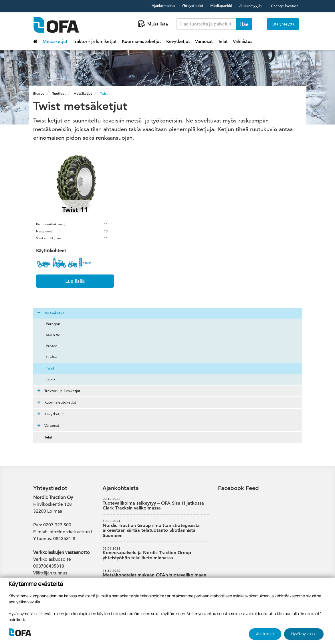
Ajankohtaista (163, 6)
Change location (285, 6)
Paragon (49, 324)
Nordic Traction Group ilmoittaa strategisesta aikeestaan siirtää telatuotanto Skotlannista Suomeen (156, 529)
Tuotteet (59, 93)
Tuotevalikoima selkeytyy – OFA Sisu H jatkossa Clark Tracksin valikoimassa (156, 504)
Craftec (48, 357)
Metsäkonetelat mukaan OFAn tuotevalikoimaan (156, 573)
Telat (223, 42)
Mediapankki (221, 6)
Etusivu (39, 93)
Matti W (49, 335)
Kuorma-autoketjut (141, 42)
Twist (104, 93)
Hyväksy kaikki (304, 634)
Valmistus (243, 42)
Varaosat (204, 42)
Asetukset (265, 634)
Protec (48, 346)
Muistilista (152, 24)
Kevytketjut (178, 42)
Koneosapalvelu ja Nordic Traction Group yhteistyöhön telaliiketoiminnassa (156, 554)
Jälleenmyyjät (250, 6)
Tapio (47, 379)
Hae (244, 24)
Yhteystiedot (193, 6)
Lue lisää (75, 281)
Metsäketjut (55, 42)
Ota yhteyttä (283, 24)
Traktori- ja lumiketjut (95, 42)
